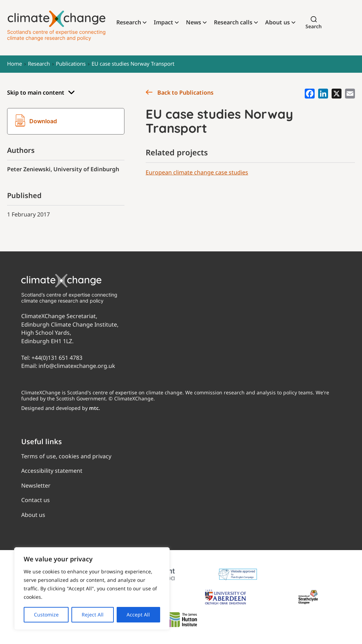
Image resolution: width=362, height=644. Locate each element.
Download (36, 121)
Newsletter (36, 485)
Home (14, 64)
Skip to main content (41, 93)
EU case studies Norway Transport (133, 64)
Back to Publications (180, 93)
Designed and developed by (61, 408)
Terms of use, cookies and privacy (66, 456)
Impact (164, 22)
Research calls (233, 22)
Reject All (93, 615)
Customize (46, 615)
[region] (92, 589)
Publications (71, 64)
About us (278, 22)
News (194, 22)
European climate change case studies (197, 172)
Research (129, 22)
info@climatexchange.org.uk (77, 366)
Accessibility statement (52, 471)
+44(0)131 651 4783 (57, 358)
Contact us (36, 500)
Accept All (138, 615)
